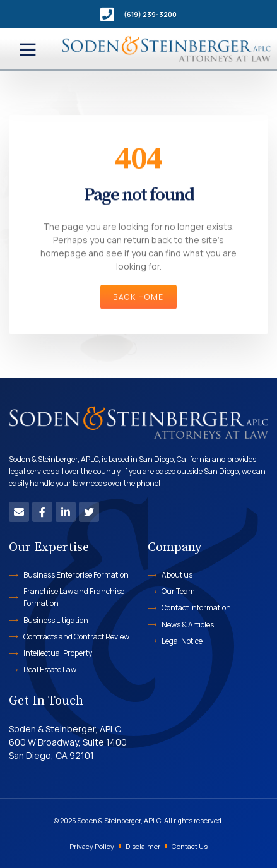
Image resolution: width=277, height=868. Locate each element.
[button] (28, 49)
